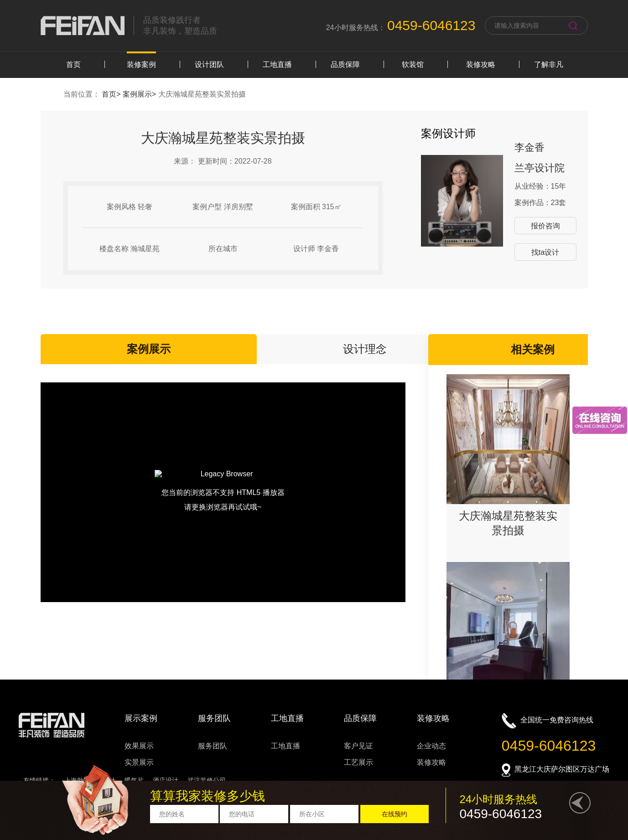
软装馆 (413, 64)
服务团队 (213, 746)
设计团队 (209, 64)
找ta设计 (545, 252)
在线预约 (394, 814)
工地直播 (277, 64)
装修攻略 (481, 64)
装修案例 (141, 64)
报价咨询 (545, 226)
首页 (73, 64)
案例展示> (140, 94)
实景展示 (139, 762)
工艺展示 (358, 762)
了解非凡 (549, 64)
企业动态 (431, 746)
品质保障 (345, 64)
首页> (112, 94)
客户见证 (358, 746)
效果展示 (139, 746)
